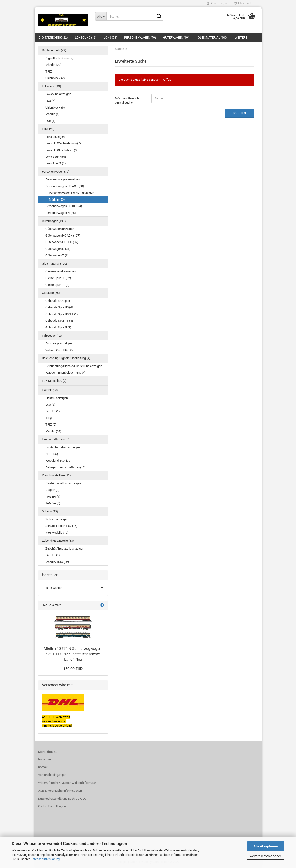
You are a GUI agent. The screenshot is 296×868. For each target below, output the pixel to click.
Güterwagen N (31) (58, 249)
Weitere (241, 38)
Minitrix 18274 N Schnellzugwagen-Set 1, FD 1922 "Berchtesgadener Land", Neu (73, 654)
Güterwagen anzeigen (60, 229)
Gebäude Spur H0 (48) (60, 307)
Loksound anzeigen (58, 94)
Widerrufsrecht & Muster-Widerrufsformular (67, 783)
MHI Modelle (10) (57, 533)
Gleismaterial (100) (213, 38)
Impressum (46, 759)
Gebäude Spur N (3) (58, 327)
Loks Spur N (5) (56, 157)
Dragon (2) (52, 490)
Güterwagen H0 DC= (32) (62, 242)
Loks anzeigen (55, 137)
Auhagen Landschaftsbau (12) (66, 467)
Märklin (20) (53, 65)
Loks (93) (110, 38)
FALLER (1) (53, 411)
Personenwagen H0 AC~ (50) (65, 186)
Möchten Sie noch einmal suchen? (127, 101)
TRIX (49, 71)
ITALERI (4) (53, 497)
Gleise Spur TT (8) (57, 285)
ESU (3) (50, 405)
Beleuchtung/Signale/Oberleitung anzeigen (74, 366)
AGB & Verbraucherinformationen (60, 791)
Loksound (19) (86, 38)
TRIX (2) (51, 425)
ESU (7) (50, 101)
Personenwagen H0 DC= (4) (64, 206)
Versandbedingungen (52, 775)
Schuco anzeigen (57, 519)
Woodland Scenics (58, 461)
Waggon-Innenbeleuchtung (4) (66, 373)
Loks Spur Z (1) (56, 163)
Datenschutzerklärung (45, 859)
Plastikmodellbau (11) (56, 475)
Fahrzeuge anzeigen (59, 343)
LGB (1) (50, 121)
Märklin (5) (53, 114)
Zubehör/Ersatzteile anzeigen (65, 549)
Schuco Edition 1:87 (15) (61, 526)
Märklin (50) (57, 199)
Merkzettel (243, 4)
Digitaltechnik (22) (53, 38)
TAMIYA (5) (53, 503)
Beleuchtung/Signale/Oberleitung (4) (66, 358)
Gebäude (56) (51, 293)
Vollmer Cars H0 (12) (59, 350)
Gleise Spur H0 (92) (58, 278)
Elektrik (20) (50, 390)
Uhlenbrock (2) (55, 78)
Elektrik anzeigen (57, 398)
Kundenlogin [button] (217, 4)
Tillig (49, 418)
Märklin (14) (53, 431)
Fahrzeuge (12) (52, 336)
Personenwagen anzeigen (62, 179)
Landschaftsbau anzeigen (63, 447)
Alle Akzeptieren (266, 846)
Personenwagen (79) (140, 38)
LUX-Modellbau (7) (54, 381)
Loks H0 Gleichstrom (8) (62, 150)
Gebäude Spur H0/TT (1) (62, 314)
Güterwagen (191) (177, 38)
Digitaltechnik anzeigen (61, 58)
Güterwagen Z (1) (57, 255)
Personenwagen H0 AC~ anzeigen (71, 193)
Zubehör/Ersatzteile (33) (58, 541)
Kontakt (43, 767)
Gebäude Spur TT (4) (59, 321)
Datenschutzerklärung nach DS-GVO (62, 799)
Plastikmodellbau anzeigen (63, 483)
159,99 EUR (73, 669)
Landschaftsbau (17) (56, 439)
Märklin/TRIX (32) (57, 562)
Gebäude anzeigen (58, 301)
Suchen (240, 113)
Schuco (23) (50, 511)
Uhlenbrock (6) (55, 108)
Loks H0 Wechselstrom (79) (64, 143)
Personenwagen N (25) (61, 213)
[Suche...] (101, 16)
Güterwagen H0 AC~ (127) (63, 235)
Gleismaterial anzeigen (60, 271)
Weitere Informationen (266, 856)
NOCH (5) (52, 454)
